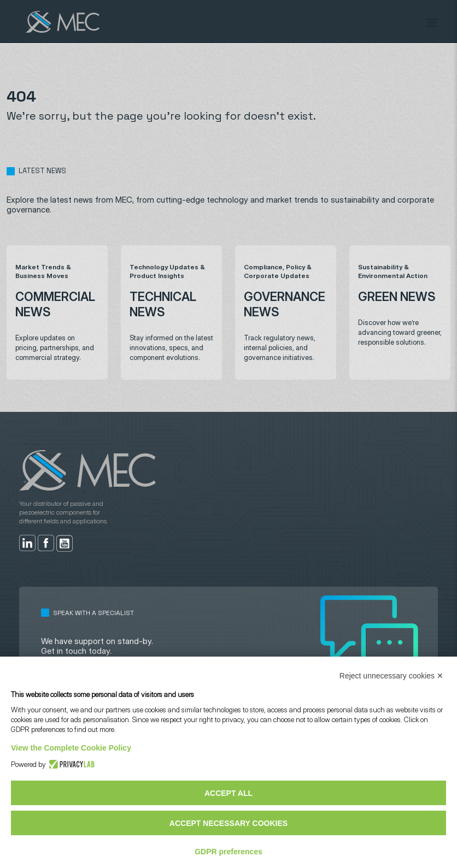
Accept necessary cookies (228, 823)
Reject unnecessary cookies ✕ (391, 676)
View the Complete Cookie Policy (71, 748)
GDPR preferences (228, 852)
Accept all (228, 793)
